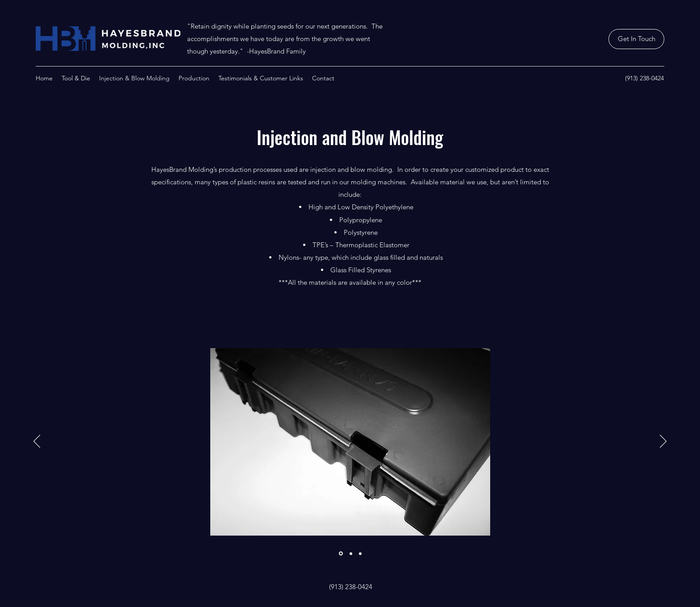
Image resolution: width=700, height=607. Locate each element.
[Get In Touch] (636, 39)
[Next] (663, 442)
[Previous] (37, 442)
